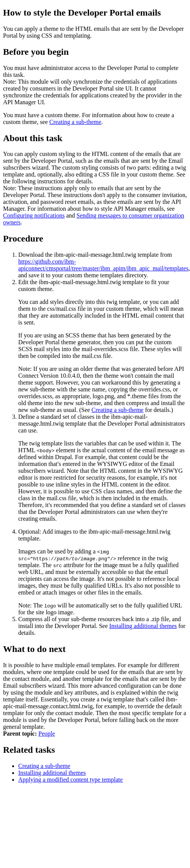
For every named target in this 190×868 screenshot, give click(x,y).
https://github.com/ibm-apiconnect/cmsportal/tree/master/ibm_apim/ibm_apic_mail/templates (103, 265)
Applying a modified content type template (70, 780)
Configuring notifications (34, 215)
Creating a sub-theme (75, 122)
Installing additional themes (143, 626)
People (47, 734)
